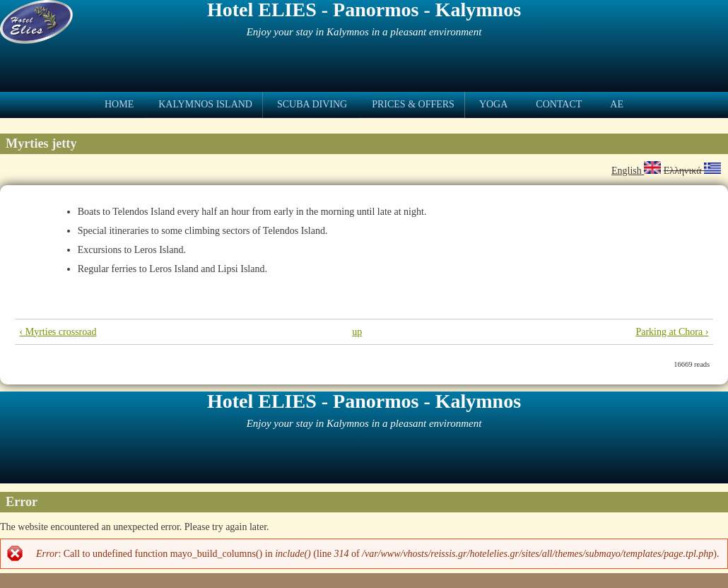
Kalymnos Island (205, 104)
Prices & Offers (413, 104)
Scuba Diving (312, 104)
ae (617, 104)
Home (119, 104)
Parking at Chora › (672, 332)
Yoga (493, 104)
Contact (559, 104)
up (357, 332)
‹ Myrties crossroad (58, 332)
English (636, 171)
